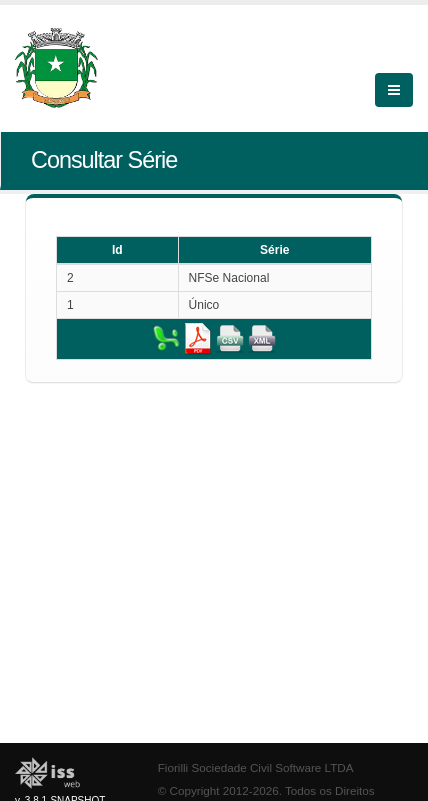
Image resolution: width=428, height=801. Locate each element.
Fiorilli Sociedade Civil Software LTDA (256, 767)
